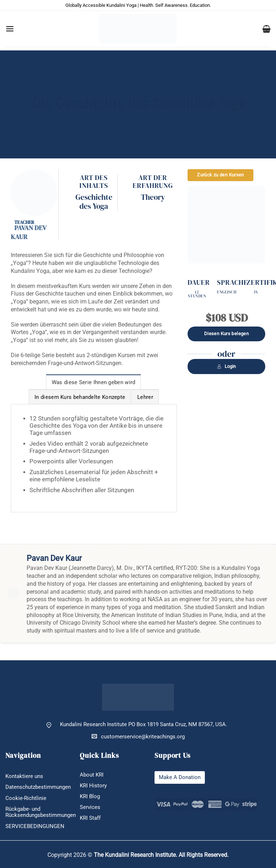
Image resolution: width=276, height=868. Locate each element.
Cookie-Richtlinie (26, 798)
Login (226, 366)
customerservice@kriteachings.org (138, 736)
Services (90, 807)
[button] (10, 29)
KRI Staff (90, 818)
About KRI (92, 775)
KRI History (93, 786)
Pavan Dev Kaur (28, 232)
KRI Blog (90, 797)
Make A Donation (180, 777)
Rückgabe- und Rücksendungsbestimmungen (41, 812)
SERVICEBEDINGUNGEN (35, 826)
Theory (153, 197)
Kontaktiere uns (24, 776)
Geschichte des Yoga (94, 202)
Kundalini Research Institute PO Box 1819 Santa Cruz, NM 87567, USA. (144, 725)
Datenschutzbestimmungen (38, 787)
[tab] (94, 382)
